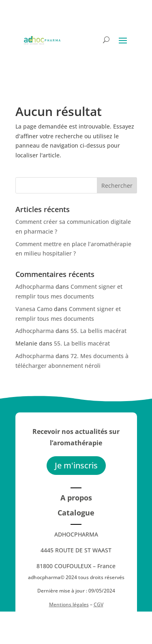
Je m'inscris (76, 465)
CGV (98, 604)
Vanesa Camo (34, 309)
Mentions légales (69, 604)
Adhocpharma (35, 287)
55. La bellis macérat (98, 331)
